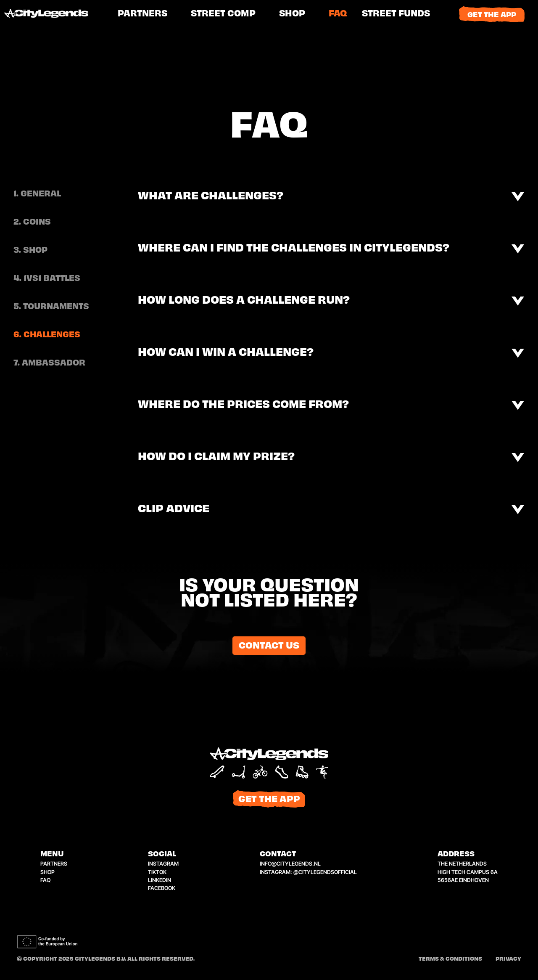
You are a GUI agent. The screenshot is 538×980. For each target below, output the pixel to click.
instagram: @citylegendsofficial (308, 872)
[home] (57, 15)
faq (45, 880)
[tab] (51, 195)
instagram (163, 864)
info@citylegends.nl (290, 864)
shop (292, 14)
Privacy (508, 959)
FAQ (338, 14)
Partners (54, 864)
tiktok (157, 872)
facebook (162, 888)
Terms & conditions (450, 959)
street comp (223, 14)
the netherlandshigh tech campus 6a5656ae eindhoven (468, 872)
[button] (396, 15)
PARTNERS (142, 14)
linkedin (160, 880)
